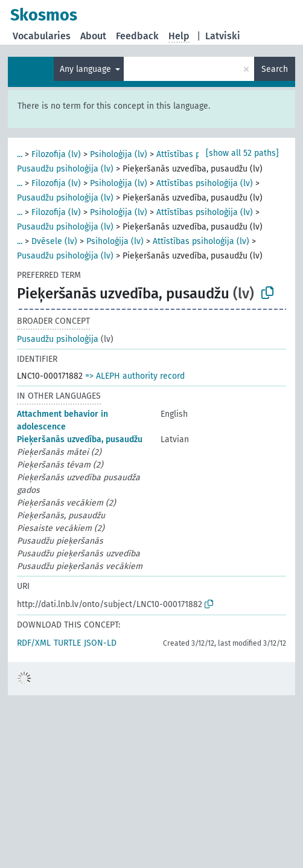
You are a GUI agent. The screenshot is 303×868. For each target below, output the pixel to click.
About (93, 36)
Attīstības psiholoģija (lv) (205, 183)
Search (275, 69)
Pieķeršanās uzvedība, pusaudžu (80, 439)
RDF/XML (34, 643)
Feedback (137, 36)
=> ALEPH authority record (135, 376)
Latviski (223, 36)
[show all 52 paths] (242, 153)
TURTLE (67, 643)
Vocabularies (42, 36)
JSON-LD (100, 643)
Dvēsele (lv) (54, 241)
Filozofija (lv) (56, 154)
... (20, 154)
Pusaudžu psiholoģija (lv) (65, 169)
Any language (87, 69)
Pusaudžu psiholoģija (58, 339)
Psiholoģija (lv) (119, 154)
